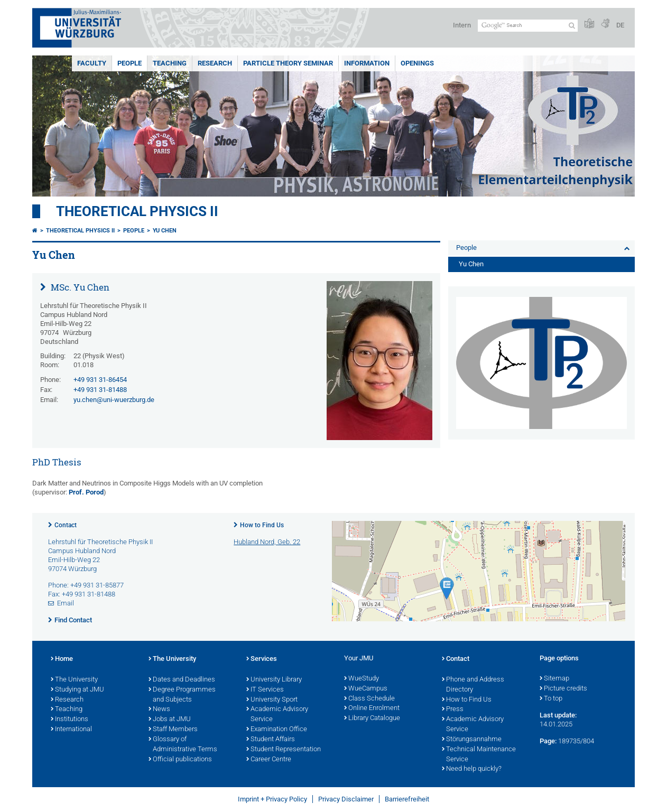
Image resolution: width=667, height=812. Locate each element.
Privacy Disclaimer (346, 799)
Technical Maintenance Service (479, 755)
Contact (66, 525)
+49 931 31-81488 (100, 390)
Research (215, 63)
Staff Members (173, 730)
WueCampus (366, 689)
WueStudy (362, 679)
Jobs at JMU (170, 720)
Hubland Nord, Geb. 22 (267, 542)
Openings (417, 63)
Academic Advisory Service (277, 715)
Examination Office (277, 730)
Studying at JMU (77, 690)
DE (620, 25)
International (71, 730)
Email (66, 603)
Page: (548, 741)
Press (453, 710)
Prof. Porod (86, 492)
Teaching (170, 63)
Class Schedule (369, 699)
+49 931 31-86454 (100, 380)
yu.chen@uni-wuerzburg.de (114, 400)
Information (367, 63)
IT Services (265, 690)
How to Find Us (262, 525)
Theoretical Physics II (137, 211)
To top (551, 699)
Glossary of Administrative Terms (183, 745)
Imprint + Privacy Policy (272, 799)
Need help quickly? (472, 769)
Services (262, 659)
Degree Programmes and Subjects (182, 695)
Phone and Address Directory (473, 685)
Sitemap (554, 679)
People (129, 63)
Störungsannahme (472, 740)
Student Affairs (271, 740)
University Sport (272, 700)
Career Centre (269, 760)
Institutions (70, 720)
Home (62, 659)
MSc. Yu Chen (79, 287)
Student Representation (284, 750)
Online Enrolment (372, 708)
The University (74, 680)
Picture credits (563, 689)
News (159, 710)
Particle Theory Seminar (288, 63)
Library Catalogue (372, 718)
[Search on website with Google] (528, 26)
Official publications (180, 760)
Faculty (92, 63)
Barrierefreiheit (407, 799)
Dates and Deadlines (182, 680)
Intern (462, 25)
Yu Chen (165, 231)
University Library (274, 680)
